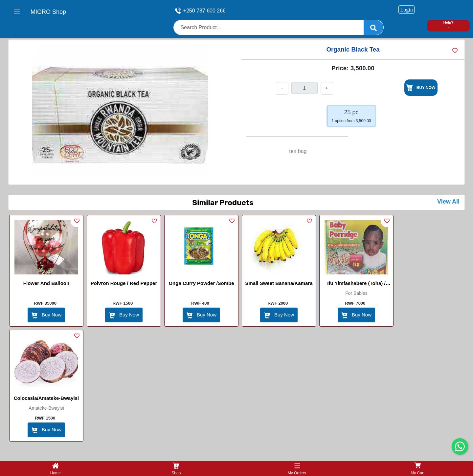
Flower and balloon (46, 283)
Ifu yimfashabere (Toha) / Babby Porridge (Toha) (356, 284)
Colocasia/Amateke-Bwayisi (46, 398)
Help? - (449, 25)
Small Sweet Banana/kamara (279, 283)
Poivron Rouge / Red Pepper (124, 283)
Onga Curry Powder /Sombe (201, 283)
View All (448, 202)
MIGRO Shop (48, 12)
